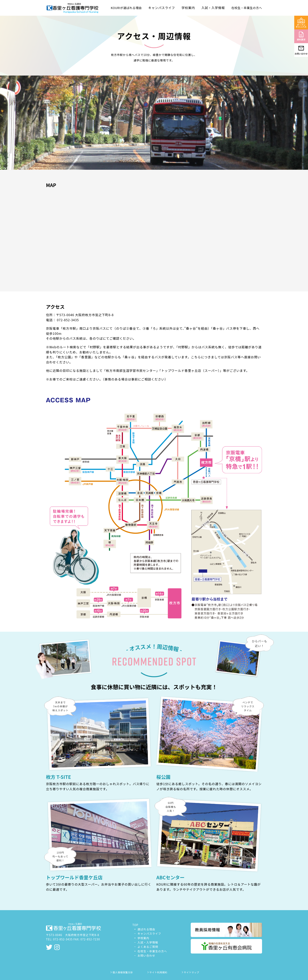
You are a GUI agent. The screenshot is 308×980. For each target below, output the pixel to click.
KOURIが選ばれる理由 (126, 8)
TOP (135, 925)
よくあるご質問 (148, 947)
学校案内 (143, 938)
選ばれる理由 (146, 929)
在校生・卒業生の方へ (247, 8)
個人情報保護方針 (121, 972)
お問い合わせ (146, 955)
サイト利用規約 (157, 972)
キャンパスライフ (149, 933)
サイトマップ (190, 972)
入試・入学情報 (148, 942)
